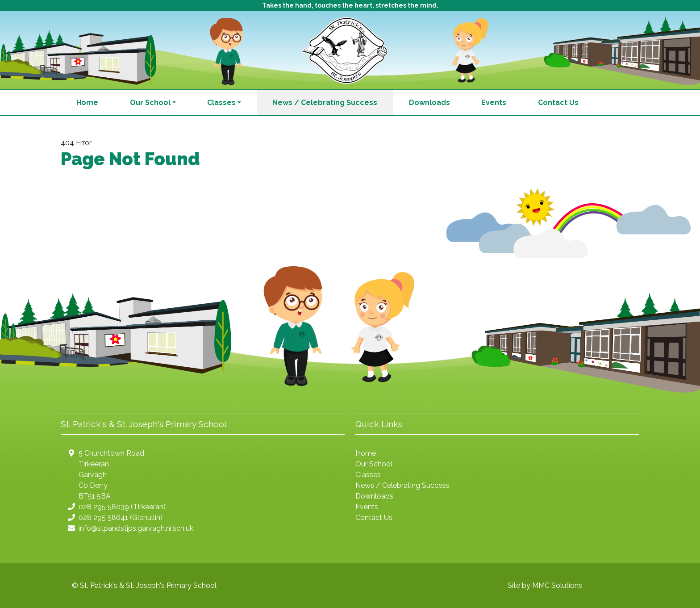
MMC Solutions (557, 585)
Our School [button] (150, 103)
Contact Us (558, 103)
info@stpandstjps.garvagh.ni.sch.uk (136, 528)
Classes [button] (221, 103)
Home (87, 103)
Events (494, 103)
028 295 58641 (103, 518)
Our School (374, 464)
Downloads (429, 103)
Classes (368, 475)
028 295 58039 (104, 507)
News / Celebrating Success (325, 103)
